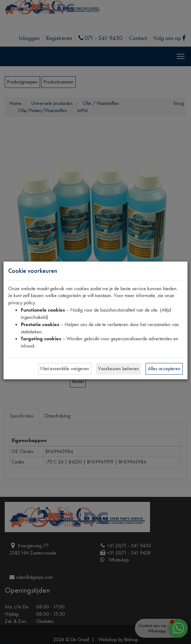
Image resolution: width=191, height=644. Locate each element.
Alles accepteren (164, 368)
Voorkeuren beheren (119, 368)
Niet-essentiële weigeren (65, 368)
